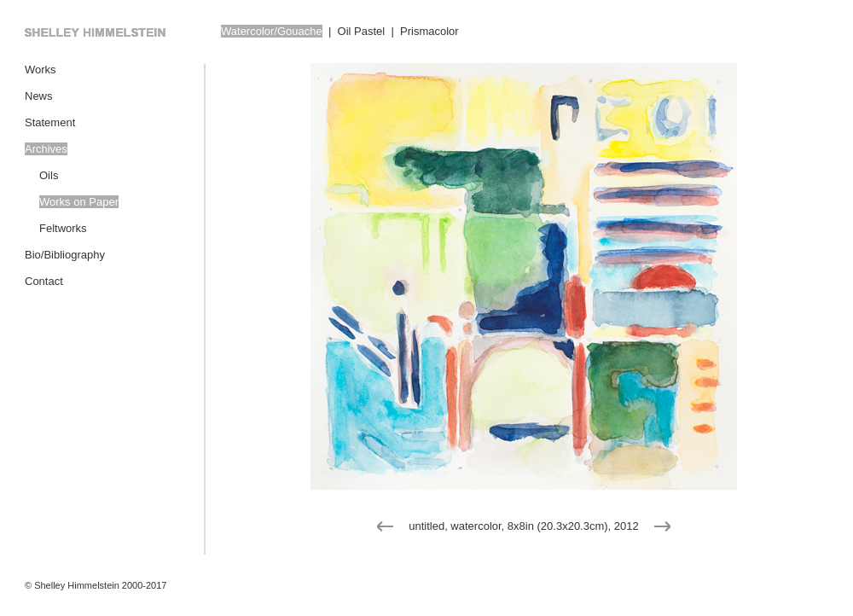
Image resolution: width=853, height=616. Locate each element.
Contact (44, 281)
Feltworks (63, 228)
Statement (50, 122)
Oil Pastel (362, 31)
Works (41, 70)
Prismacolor (429, 31)
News (39, 96)
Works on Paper (79, 202)
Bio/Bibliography (65, 255)
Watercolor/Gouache (272, 31)
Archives (46, 149)
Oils (49, 175)
